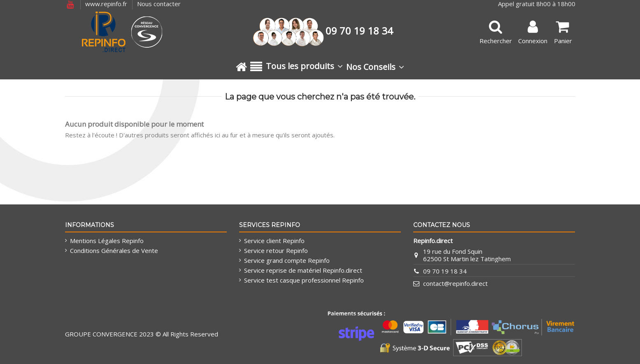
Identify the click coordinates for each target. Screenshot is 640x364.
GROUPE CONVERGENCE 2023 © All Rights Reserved (142, 334)
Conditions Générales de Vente (114, 250)
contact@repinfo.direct (455, 283)
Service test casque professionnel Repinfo (304, 280)
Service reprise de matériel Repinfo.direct (303, 270)
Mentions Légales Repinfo (107, 241)
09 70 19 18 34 (445, 271)
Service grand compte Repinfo (287, 260)
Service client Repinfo (274, 241)
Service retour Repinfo (276, 250)
